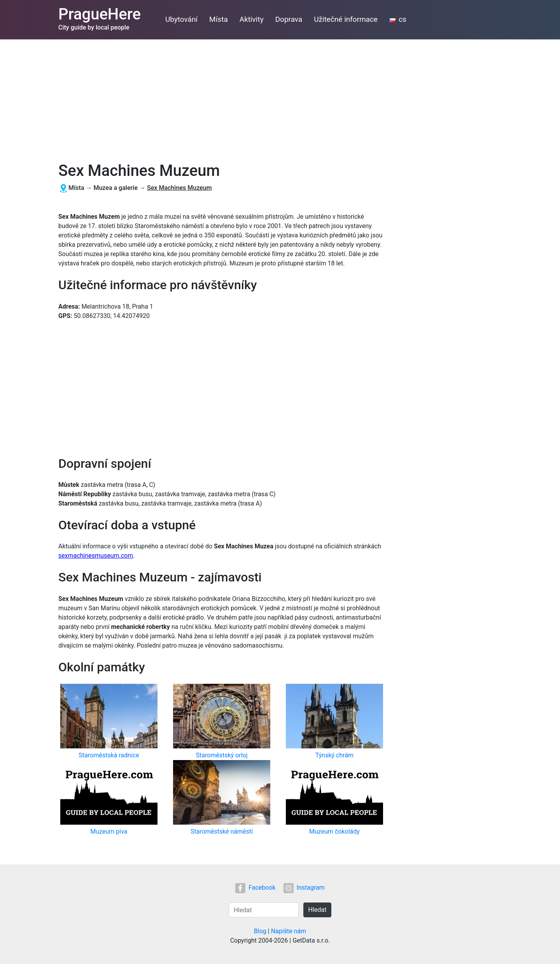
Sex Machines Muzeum (179, 188)
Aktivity (252, 19)
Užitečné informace (346, 19)
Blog (260, 931)
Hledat (318, 910)
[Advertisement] (280, 98)
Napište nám (289, 931)
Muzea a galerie (115, 188)
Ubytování (181, 19)
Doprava (289, 19)
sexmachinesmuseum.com (96, 556)
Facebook (255, 888)
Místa (219, 19)
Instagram (304, 888)
